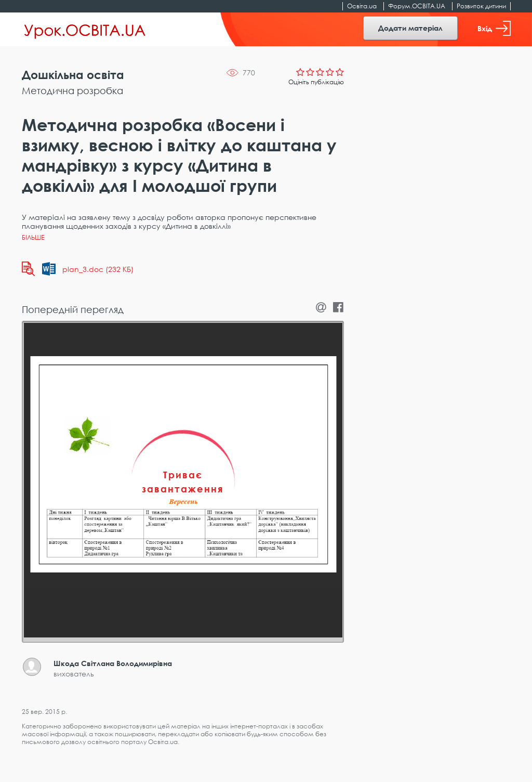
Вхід (494, 28)
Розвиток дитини (481, 6)
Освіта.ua (362, 6)
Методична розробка (72, 90)
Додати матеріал (410, 28)
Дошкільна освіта (73, 75)
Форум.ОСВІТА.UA (417, 6)
